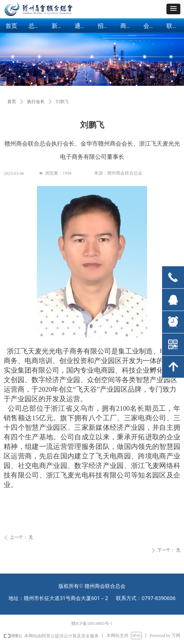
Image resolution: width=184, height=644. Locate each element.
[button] (173, 9)
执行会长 (36, 102)
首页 (12, 102)
